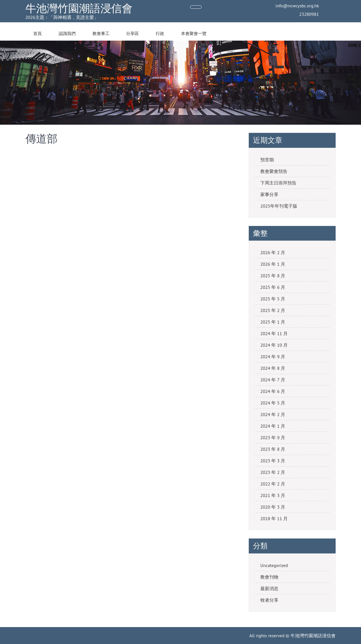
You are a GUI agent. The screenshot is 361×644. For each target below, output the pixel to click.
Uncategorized (274, 565)
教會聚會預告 (274, 171)
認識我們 (67, 34)
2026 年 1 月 (273, 264)
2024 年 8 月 (273, 368)
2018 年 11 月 (274, 518)
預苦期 (267, 160)
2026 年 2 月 (273, 252)
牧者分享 (269, 600)
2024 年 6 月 (273, 391)
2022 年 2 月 (273, 484)
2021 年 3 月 (273, 495)
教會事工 (101, 34)
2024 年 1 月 (273, 426)
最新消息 (269, 588)
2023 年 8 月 (273, 449)
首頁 (38, 34)
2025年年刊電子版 (279, 206)
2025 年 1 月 (273, 322)
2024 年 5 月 (273, 403)
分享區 (132, 34)
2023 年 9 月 (273, 438)
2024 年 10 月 (274, 345)
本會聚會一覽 (194, 34)
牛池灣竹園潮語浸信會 (79, 8)
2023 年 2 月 (273, 472)
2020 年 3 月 (273, 507)
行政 (160, 34)
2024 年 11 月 (274, 333)
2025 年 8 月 (273, 276)
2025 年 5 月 (273, 299)
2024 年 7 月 (273, 380)
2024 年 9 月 (273, 357)
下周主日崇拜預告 (278, 183)
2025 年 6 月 (273, 287)
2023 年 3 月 (273, 461)
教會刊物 (269, 577)
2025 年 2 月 (273, 310)
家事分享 (269, 194)
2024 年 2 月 (273, 414)
